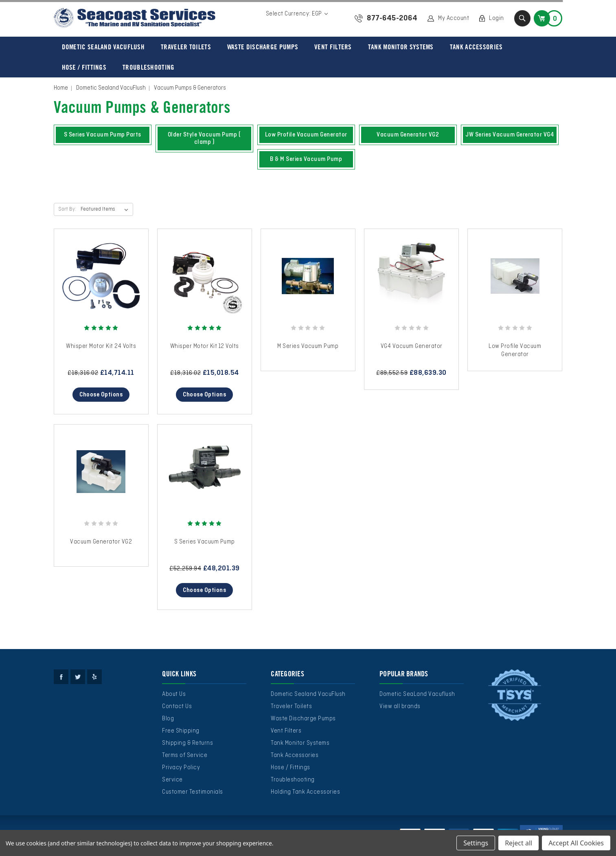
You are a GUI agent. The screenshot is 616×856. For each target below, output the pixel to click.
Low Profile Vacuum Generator (306, 135)
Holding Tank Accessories (305, 792)
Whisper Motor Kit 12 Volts (205, 346)
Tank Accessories (476, 47)
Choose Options (101, 395)
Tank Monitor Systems (401, 47)
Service (172, 780)
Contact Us (177, 706)
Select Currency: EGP (297, 14)
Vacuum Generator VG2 (408, 135)
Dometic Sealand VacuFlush (103, 47)
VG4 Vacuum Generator (412, 346)
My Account (454, 18)
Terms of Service (185, 755)
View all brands (400, 706)
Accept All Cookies (576, 843)
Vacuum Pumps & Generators (190, 88)
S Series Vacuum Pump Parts (103, 135)
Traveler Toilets (186, 47)
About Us (174, 694)
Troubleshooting (149, 67)
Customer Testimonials (193, 792)
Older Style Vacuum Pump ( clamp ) (204, 139)
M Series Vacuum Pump (308, 346)
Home (61, 88)
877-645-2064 (392, 18)
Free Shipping (181, 731)
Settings (476, 843)
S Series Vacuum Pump (205, 542)
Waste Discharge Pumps (263, 47)
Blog (168, 719)
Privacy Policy (181, 768)
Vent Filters (333, 47)
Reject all (518, 843)
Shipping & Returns (187, 743)
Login (497, 18)
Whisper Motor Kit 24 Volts (101, 346)
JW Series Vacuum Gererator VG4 (510, 135)
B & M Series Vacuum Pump (306, 159)
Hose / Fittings (84, 67)
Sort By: (67, 209)
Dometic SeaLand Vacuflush (417, 694)
